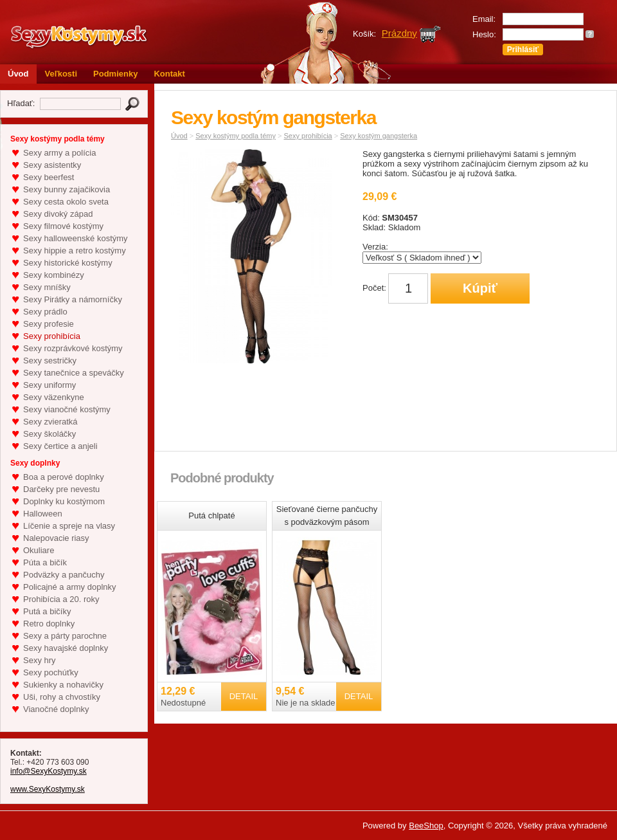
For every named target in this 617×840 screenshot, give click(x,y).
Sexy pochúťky (51, 672)
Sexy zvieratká (50, 422)
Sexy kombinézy (54, 275)
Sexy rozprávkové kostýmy (73, 348)
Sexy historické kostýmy (68, 263)
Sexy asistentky (52, 165)
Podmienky (115, 74)
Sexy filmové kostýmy (63, 226)
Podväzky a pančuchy (64, 575)
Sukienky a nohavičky (63, 685)
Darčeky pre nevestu (61, 489)
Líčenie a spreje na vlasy (69, 526)
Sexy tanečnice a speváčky (74, 373)
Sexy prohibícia (52, 336)
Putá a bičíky (47, 611)
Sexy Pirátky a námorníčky (73, 299)
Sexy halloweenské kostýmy (76, 238)
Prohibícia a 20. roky (61, 599)
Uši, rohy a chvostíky (62, 697)
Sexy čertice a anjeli (60, 446)
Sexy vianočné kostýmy (67, 409)
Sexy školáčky (49, 434)
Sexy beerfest (49, 177)
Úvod (18, 74)
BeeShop (426, 826)
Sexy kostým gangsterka (379, 136)
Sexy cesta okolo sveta (66, 202)
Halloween (43, 514)
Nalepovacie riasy (56, 538)
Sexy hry (40, 660)
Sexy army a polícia (59, 153)
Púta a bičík (45, 562)
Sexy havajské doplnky (66, 648)
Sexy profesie (49, 324)
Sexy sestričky (50, 361)
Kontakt (169, 74)
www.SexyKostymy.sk (48, 789)
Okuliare (39, 550)
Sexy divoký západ (58, 214)
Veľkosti (61, 74)
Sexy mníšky (47, 287)
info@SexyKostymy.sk (49, 771)
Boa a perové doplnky (64, 477)
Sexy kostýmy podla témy (236, 136)
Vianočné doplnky (56, 709)
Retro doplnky (49, 624)
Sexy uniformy (49, 385)
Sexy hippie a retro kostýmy (75, 251)
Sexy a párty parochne (65, 636)
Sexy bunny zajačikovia (67, 189)
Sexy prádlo (45, 312)
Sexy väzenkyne (54, 397)
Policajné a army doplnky (70, 587)
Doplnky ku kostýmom (64, 501)
